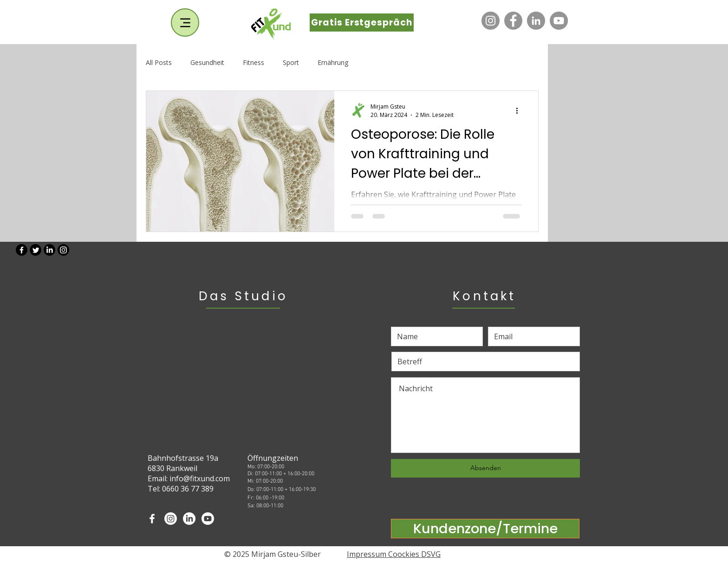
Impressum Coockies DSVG (394, 554)
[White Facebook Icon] (152, 519)
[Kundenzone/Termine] (485, 529)
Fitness (253, 62)
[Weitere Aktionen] (520, 110)
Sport (291, 62)
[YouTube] (559, 21)
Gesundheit (207, 62)
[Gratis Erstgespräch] (362, 23)
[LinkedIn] (536, 21)
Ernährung (333, 62)
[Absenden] (485, 468)
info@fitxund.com (200, 478)
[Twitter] (36, 250)
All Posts (159, 62)
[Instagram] (491, 21)
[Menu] (185, 23)
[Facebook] (513, 21)
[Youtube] (208, 519)
